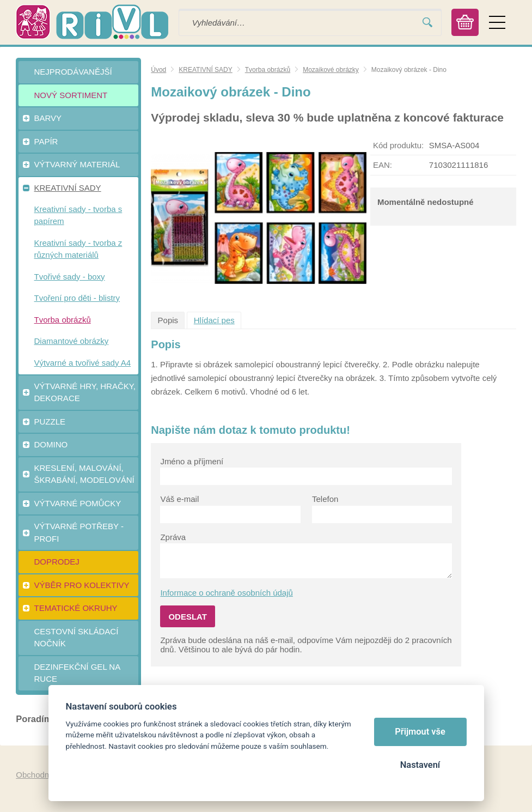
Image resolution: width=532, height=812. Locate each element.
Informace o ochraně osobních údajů (227, 593)
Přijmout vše (420, 732)
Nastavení (420, 765)
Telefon (325, 499)
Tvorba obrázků (268, 70)
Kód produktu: (398, 145)
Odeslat (188, 617)
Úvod (158, 70)
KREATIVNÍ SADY (205, 70)
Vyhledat (427, 23)
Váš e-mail (179, 499)
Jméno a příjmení (192, 461)
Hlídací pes (214, 320)
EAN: (383, 165)
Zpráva (173, 537)
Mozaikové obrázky (331, 70)
